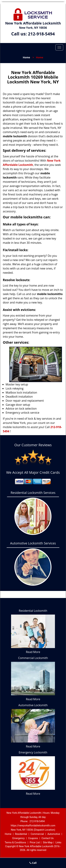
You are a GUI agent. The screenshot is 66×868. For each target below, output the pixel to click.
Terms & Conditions (15, 842)
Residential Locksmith (33, 611)
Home (26, 57)
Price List (35, 842)
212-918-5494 (41, 34)
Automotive (54, 834)
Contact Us (47, 838)
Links (58, 842)
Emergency (19, 838)
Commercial (37, 834)
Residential (21, 834)
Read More (33, 652)
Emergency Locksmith (33, 752)
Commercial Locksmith (33, 658)
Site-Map (48, 842)
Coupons (33, 838)
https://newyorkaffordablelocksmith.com (33, 826)
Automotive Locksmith (33, 705)
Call (33, 863)
